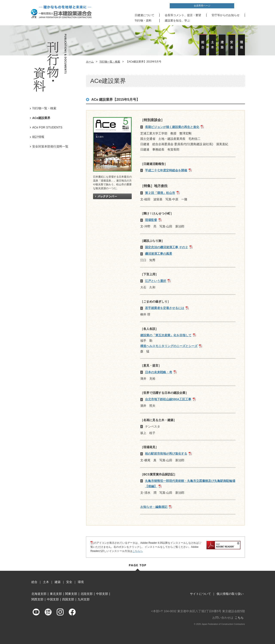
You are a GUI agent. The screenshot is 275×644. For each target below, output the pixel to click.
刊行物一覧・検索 (110, 62)
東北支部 (56, 594)
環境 (81, 582)
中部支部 (102, 594)
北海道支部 (39, 594)
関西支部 (37, 599)
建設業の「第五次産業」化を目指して (166, 335)
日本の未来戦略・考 (159, 372)
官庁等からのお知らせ (226, 15)
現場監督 (151, 220)
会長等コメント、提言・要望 (183, 15)
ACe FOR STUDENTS (47, 127)
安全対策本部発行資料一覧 (50, 146)
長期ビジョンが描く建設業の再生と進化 (172, 127)
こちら (239, 618)
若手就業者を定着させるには (165, 308)
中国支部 (53, 599)
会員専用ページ (202, 6)
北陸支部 (87, 594)
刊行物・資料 (143, 21)
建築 (58, 582)
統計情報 (38, 137)
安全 (69, 582)
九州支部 (84, 599)
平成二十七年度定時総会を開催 (166, 170)
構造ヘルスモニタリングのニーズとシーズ (169, 346)
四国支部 (68, 599)
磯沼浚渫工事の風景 (159, 254)
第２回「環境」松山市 (160, 193)
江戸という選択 (156, 281)
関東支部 (71, 594)
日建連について (144, 15)
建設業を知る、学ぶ (177, 21)
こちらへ (137, 551)
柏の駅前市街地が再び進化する (166, 454)
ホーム (90, 62)
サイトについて (200, 594)
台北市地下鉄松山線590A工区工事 (168, 399)
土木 (46, 582)
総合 (34, 582)
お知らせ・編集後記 (154, 507)
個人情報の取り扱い (230, 594)
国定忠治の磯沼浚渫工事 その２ (167, 247)
